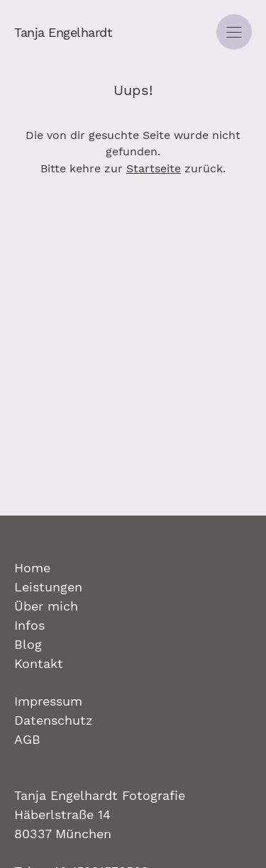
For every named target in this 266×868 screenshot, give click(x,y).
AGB (27, 739)
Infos (29, 625)
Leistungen (48, 587)
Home (32, 568)
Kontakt (39, 663)
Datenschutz (54, 720)
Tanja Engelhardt (63, 32)
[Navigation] (234, 32)
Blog (28, 644)
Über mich (46, 606)
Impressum (48, 701)
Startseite (154, 168)
